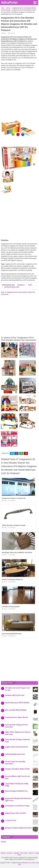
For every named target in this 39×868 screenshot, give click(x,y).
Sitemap (3, 853)
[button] (35, 2)
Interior (3, 33)
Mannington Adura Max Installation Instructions (17, 552)
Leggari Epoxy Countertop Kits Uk (17, 747)
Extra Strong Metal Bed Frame (12, 634)
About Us (31, 853)
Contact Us (9, 853)
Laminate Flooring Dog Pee (11, 607)
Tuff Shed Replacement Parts (15, 754)
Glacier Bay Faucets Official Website (17, 703)
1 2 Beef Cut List (11, 820)
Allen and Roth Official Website (16, 710)
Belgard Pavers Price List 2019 (15, 813)
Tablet (30, 285)
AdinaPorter (9, 2)
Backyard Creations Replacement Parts (18, 828)
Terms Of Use (24, 853)
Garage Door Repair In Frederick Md (14, 498)
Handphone (21, 285)
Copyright (16, 853)
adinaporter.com (27, 863)
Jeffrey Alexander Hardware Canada (14, 525)
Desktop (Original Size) (12, 287)
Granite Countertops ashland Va (12, 579)
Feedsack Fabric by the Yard (15, 695)
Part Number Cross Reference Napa (17, 806)
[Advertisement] (19, 92)
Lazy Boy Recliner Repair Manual (16, 717)
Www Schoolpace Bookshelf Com (16, 791)
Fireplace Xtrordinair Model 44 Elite (17, 769)
